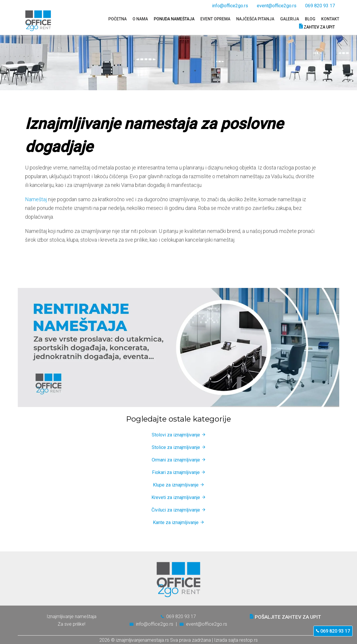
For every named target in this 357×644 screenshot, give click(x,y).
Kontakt (330, 19)
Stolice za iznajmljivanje (176, 447)
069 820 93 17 (333, 631)
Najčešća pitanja (255, 19)
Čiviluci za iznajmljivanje (176, 510)
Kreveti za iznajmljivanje (176, 497)
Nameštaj (36, 199)
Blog (310, 19)
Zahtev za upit (317, 26)
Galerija (290, 19)
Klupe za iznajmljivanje (176, 485)
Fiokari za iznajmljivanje (176, 472)
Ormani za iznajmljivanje (176, 460)
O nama (140, 19)
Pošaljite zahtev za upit (286, 617)
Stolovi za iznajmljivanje (176, 435)
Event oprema (215, 19)
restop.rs (249, 640)
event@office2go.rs (277, 6)
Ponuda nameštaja (174, 19)
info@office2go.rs (230, 6)
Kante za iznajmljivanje (176, 522)
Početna (117, 19)
